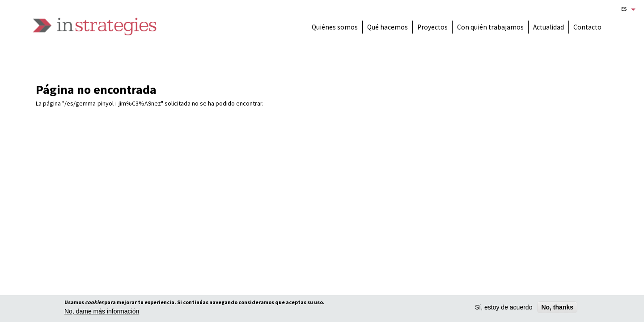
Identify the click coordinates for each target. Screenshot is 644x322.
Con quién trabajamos (490, 27)
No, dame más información (102, 312)
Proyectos (432, 27)
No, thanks (557, 308)
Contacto (587, 27)
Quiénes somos (335, 27)
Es (624, 9)
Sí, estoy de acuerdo (504, 308)
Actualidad (549, 27)
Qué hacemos (388, 27)
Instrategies (95, 27)
